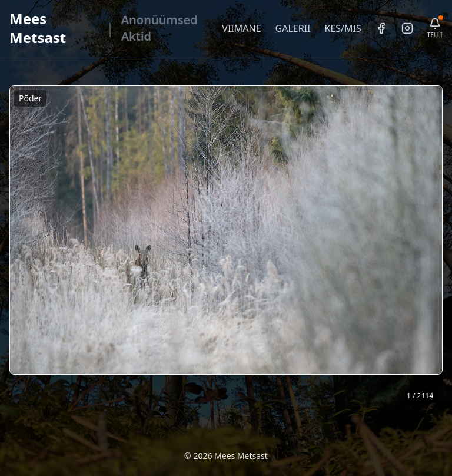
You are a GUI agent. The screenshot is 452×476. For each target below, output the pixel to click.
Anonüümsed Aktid (159, 28)
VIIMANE (241, 28)
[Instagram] (407, 28)
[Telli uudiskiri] (435, 29)
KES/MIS (343, 28)
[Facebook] (381, 28)
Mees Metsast (38, 28)
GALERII (293, 28)
